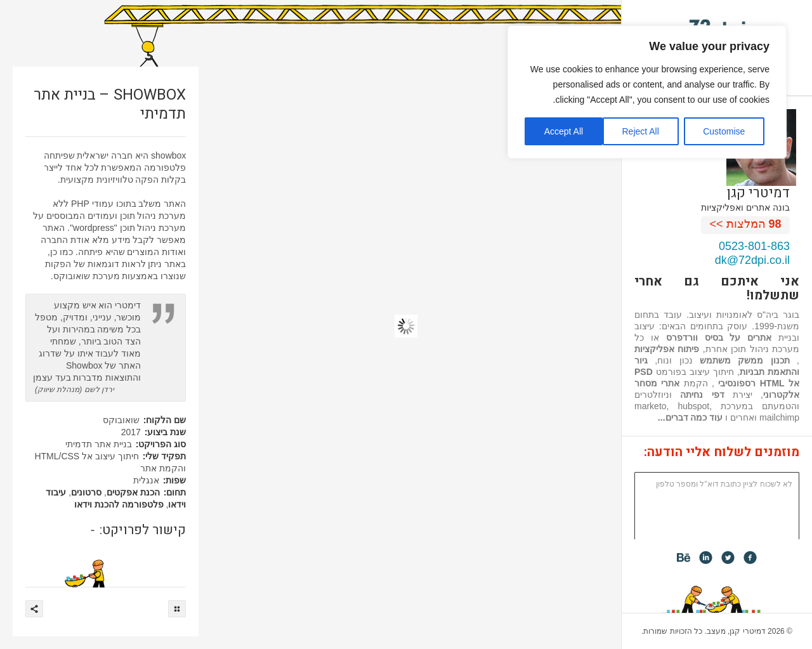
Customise (724, 131)
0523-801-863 (754, 246)
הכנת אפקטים (133, 492)
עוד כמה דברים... (690, 417)
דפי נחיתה (702, 395)
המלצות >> (746, 224)
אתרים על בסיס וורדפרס (719, 338)
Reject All (640, 131)
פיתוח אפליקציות (667, 349)
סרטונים (86, 492)
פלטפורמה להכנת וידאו (119, 504)
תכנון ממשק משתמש (745, 360)
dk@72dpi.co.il (752, 260)
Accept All (564, 131)
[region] (647, 92)
